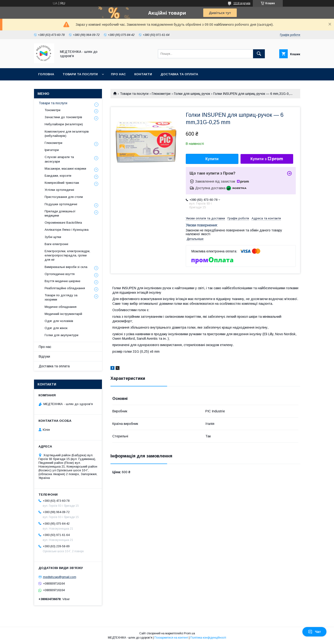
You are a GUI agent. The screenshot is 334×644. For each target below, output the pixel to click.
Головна (46, 74)
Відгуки (44, 356)
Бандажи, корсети (58, 176)
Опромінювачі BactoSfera (63, 223)
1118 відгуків (242, 3)
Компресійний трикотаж (62, 183)
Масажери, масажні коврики (65, 169)
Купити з (267, 159)
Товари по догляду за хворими (61, 297)
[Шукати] (259, 54)
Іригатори (52, 150)
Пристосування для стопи (64, 197)
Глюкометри (161, 94)
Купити (212, 159)
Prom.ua (189, 633)
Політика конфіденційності (208, 638)
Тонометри (53, 110)
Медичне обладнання (61, 307)
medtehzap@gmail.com (60, 577)
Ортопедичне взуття (60, 274)
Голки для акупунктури (61, 335)
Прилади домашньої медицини (60, 213)
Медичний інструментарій (63, 314)
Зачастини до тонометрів (63, 117)
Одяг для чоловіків (59, 321)
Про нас (118, 74)
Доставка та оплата (179, 74)
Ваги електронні (56, 244)
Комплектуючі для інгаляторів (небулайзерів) (67, 134)
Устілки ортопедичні (59, 190)
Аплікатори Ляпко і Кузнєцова (67, 230)
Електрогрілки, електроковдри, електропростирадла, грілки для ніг (67, 255)
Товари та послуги (80, 74)
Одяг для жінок (56, 328)
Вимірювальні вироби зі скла (66, 267)
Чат (314, 632)
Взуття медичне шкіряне (62, 281)
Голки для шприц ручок (192, 94)
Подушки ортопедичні (61, 204)
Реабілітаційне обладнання (65, 288)
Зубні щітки (53, 237)
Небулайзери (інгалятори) (64, 124)
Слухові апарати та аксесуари (59, 159)
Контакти (143, 74)
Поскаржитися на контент (171, 638)
